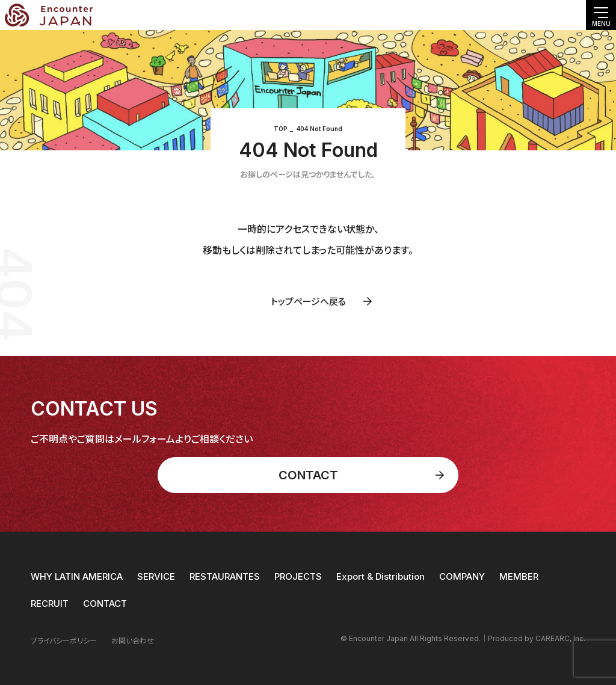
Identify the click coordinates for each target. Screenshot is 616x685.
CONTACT (105, 604)
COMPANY (462, 576)
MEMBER (519, 576)
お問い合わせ (133, 641)
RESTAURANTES (225, 576)
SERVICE (156, 576)
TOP (281, 129)
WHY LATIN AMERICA (77, 576)
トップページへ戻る (308, 302)
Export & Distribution (380, 576)
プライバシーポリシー (64, 641)
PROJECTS (298, 576)
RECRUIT (50, 604)
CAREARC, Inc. (560, 638)
